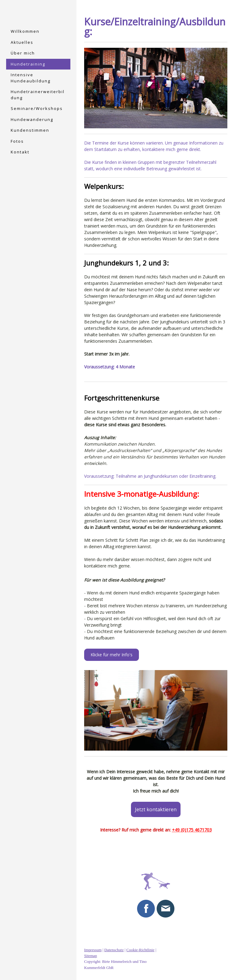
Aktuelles (22, 42)
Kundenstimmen (30, 130)
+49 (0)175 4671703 (192, 830)
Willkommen (25, 31)
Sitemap (91, 956)
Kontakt (20, 152)
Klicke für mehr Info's (112, 655)
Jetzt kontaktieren (156, 809)
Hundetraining (28, 64)
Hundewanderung (32, 119)
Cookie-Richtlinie (140, 950)
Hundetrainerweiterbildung (38, 95)
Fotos (17, 141)
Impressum (93, 950)
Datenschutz (114, 950)
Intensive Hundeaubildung (31, 78)
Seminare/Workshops (37, 108)
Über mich (23, 53)
